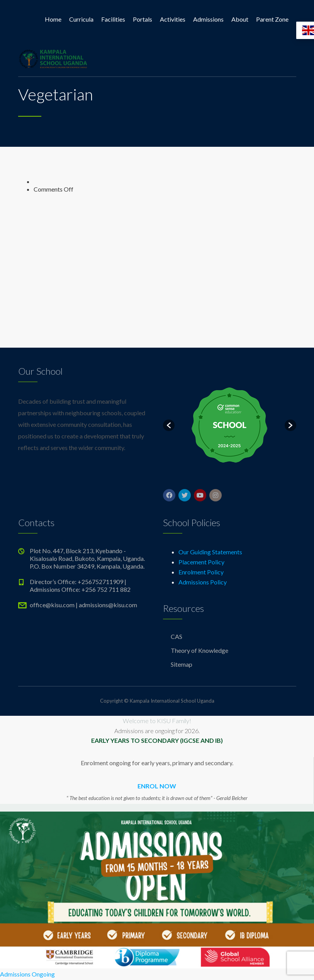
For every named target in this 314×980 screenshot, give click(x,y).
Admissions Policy (203, 582)
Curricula (81, 19)
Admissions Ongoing (27, 974)
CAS (177, 636)
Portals (143, 19)
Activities (173, 19)
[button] (169, 425)
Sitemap (182, 664)
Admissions (208, 19)
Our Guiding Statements (210, 552)
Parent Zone (272, 19)
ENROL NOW (157, 786)
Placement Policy (201, 562)
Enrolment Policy (201, 572)
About (240, 19)
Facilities (113, 19)
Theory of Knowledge (199, 650)
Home (53, 19)
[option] (230, 425)
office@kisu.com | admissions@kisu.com (83, 605)
